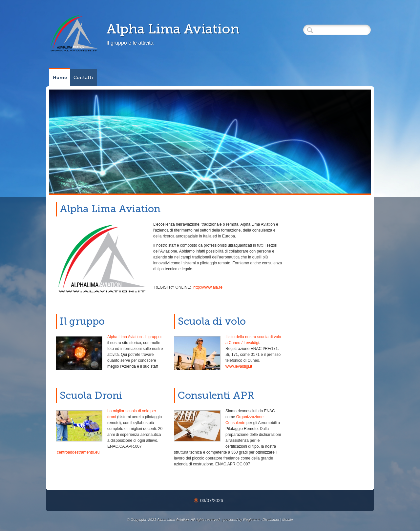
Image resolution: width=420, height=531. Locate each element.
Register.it (251, 520)
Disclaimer (271, 520)
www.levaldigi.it (239, 366)
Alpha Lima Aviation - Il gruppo (134, 337)
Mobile (287, 520)
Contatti (84, 78)
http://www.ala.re (208, 287)
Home (60, 78)
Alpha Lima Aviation (173, 29)
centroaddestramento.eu (78, 452)
